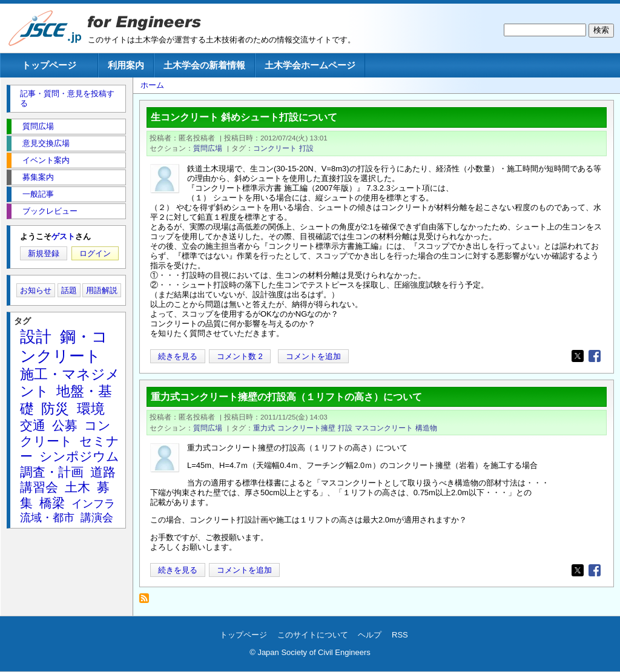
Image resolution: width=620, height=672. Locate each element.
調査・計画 (52, 472)
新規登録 (44, 253)
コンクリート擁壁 (306, 428)
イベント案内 (46, 160)
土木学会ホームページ (310, 65)
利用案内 (126, 65)
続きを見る (178, 356)
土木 (77, 487)
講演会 (97, 518)
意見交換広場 (46, 143)
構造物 (426, 428)
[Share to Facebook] (595, 356)
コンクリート (275, 148)
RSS (400, 635)
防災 (55, 409)
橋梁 (52, 503)
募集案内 (38, 177)
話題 (69, 290)
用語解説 (102, 290)
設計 (36, 337)
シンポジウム (79, 456)
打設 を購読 (147, 601)
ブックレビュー (50, 211)
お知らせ (36, 290)
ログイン (95, 253)
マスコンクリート (384, 428)
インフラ (93, 504)
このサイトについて (313, 635)
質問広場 (208, 148)
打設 (306, 148)
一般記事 (38, 194)
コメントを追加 (313, 356)
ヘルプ (370, 635)
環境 (91, 409)
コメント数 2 (240, 356)
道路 (103, 472)
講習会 (39, 487)
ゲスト (63, 236)
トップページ (49, 65)
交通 (33, 425)
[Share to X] (578, 356)
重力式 (264, 428)
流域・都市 (47, 518)
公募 (65, 425)
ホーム (152, 85)
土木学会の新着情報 (204, 65)
